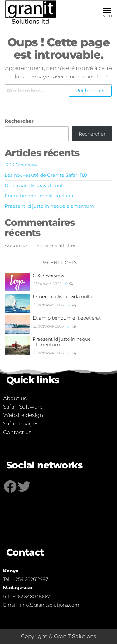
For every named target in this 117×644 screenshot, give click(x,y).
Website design (23, 415)
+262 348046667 (31, 596)
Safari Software (23, 407)
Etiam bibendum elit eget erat (40, 196)
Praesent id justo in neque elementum (49, 206)
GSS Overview (21, 165)
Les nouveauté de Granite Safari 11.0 (46, 175)
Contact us (17, 432)
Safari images (21, 424)
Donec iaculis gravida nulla (36, 185)
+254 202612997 (31, 579)
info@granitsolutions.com (50, 605)
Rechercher (19, 121)
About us (15, 398)
